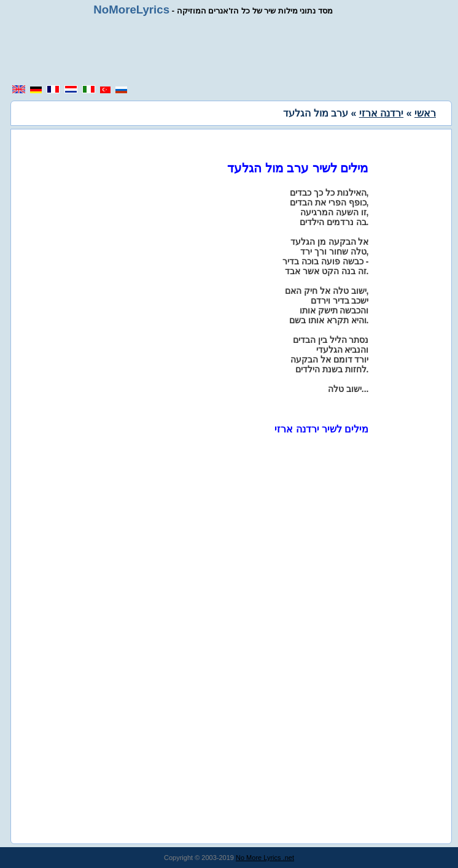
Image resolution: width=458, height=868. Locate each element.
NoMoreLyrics (131, 10)
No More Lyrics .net (265, 858)
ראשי (425, 113)
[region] (233, 50)
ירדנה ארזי (381, 113)
